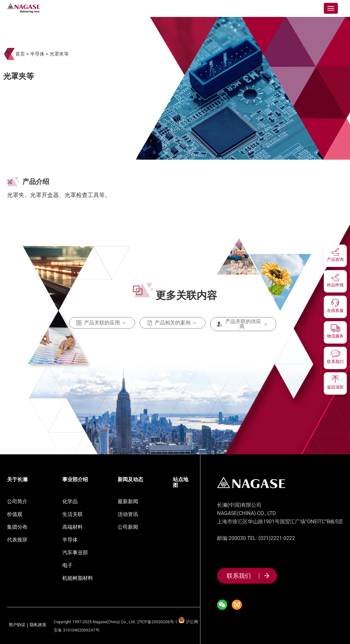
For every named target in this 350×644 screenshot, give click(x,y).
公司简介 (17, 501)
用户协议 (17, 625)
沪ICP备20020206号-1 (157, 622)
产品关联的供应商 (243, 324)
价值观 (15, 514)
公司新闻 (128, 527)
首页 (20, 54)
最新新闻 (128, 501)
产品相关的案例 (173, 323)
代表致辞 (17, 540)
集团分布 (17, 527)
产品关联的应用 (102, 323)
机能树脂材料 (78, 578)
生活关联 (73, 514)
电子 (67, 565)
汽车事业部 (75, 553)
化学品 (70, 501)
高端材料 (73, 527)
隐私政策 (38, 625)
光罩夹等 (59, 54)
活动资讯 (128, 514)
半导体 (37, 54)
